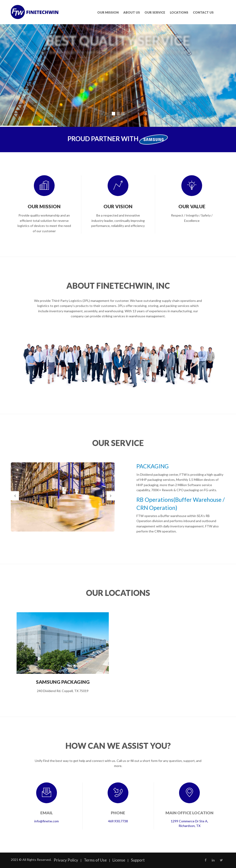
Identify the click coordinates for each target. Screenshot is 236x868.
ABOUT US (132, 12)
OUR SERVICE (155, 12)
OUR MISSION (108, 12)
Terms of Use (95, 860)
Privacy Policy (66, 860)
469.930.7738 (118, 821)
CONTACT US (203, 12)
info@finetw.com (47, 821)
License (119, 860)
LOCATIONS (179, 12)
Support (138, 860)
